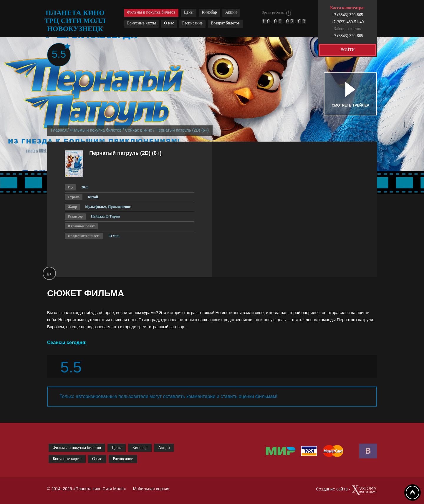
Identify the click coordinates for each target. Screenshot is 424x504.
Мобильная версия (151, 489)
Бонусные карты (142, 23)
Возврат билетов (225, 23)
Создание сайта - (346, 490)
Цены (189, 12)
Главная (59, 130)
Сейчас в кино (138, 130)
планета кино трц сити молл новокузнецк (75, 21)
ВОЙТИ (347, 50)
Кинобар (209, 12)
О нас (169, 23)
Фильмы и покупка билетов (151, 12)
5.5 (59, 54)
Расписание (192, 23)
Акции (231, 12)
